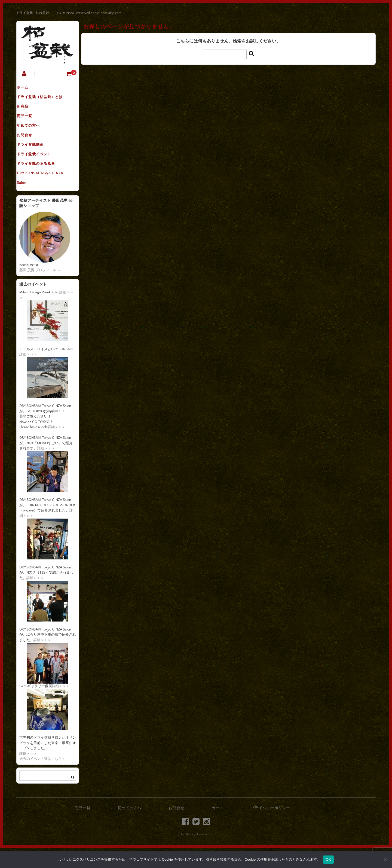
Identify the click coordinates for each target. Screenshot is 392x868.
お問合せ (30, 146)
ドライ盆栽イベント (39, 169)
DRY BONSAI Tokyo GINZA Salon (45, 197)
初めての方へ (33, 134)
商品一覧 (30, 123)
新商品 (28, 111)
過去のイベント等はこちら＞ (42, 779)
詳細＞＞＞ (28, 374)
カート (218, 828)
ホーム (28, 89)
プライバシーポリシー (270, 828)
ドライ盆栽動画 (35, 157)
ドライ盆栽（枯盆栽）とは (45, 100)
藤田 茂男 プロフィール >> (40, 290)
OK (328, 859)
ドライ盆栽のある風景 (41, 180)
